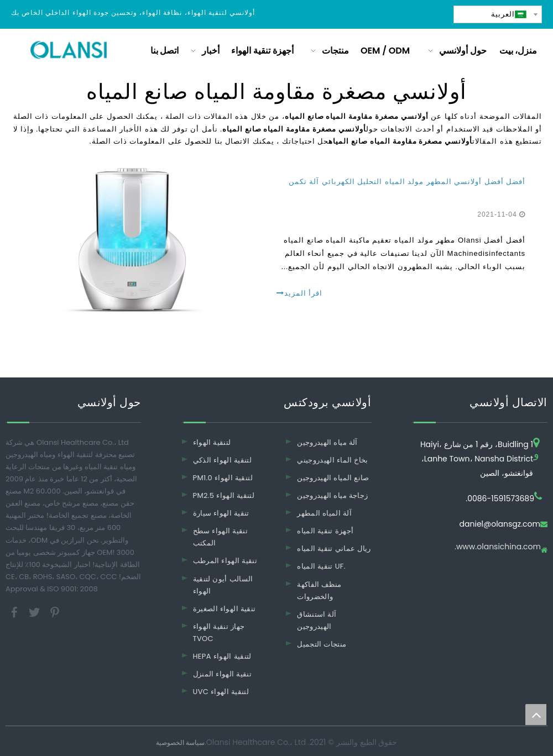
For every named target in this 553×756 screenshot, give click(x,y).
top (536, 715)
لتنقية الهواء (212, 442)
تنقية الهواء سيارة (221, 513)
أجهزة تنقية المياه (325, 531)
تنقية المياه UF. (321, 566)
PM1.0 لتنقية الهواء (223, 478)
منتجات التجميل (322, 644)
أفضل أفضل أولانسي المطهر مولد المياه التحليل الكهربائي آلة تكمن (407, 182)
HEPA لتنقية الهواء (222, 656)
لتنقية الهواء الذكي (223, 460)
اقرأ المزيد (299, 293)
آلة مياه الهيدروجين (327, 442)
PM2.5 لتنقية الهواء (224, 495)
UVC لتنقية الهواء (221, 692)
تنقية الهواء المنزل (223, 674)
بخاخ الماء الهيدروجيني (333, 460)
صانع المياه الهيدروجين (333, 478)
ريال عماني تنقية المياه (334, 548)
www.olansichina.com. (498, 547)
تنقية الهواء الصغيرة (225, 609)
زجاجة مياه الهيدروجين (332, 495)
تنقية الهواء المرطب (225, 561)
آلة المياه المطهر (324, 513)
